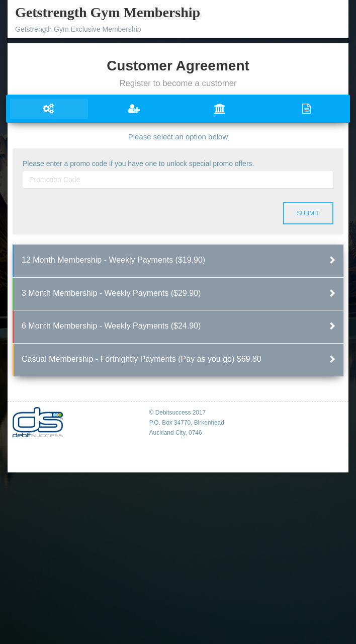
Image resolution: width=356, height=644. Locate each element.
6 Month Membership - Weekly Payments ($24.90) (111, 326)
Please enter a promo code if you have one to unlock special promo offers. (138, 164)
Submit (308, 213)
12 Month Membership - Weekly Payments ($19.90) (113, 260)
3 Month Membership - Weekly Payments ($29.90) (111, 293)
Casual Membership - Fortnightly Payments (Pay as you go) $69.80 (142, 359)
